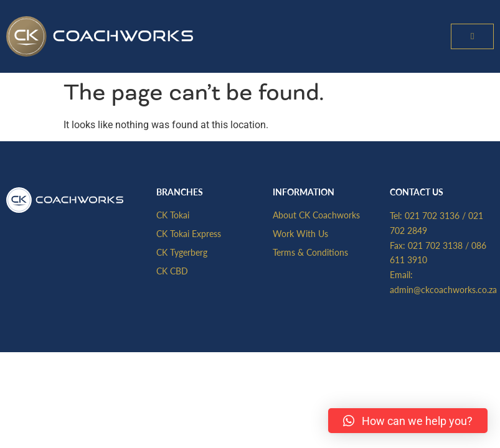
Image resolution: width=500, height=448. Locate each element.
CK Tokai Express (189, 233)
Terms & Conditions (310, 252)
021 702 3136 (432, 215)
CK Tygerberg (182, 252)
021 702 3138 (435, 245)
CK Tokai (173, 215)
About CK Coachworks (316, 215)
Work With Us (300, 233)
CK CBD (172, 271)
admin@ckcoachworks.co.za (443, 289)
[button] (472, 36)
